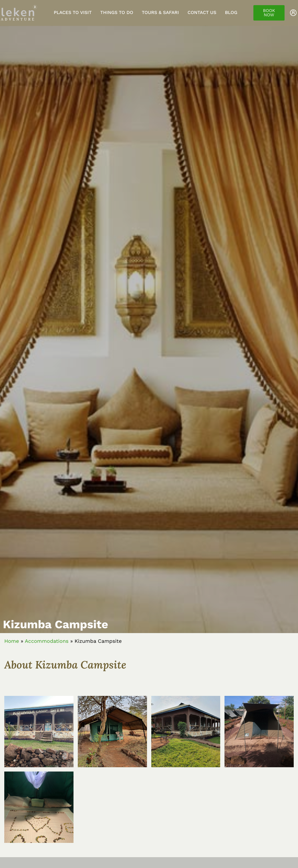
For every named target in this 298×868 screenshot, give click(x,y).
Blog (231, 12)
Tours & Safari (160, 12)
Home (12, 641)
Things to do (117, 12)
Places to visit (73, 12)
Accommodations (47, 641)
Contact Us (202, 12)
